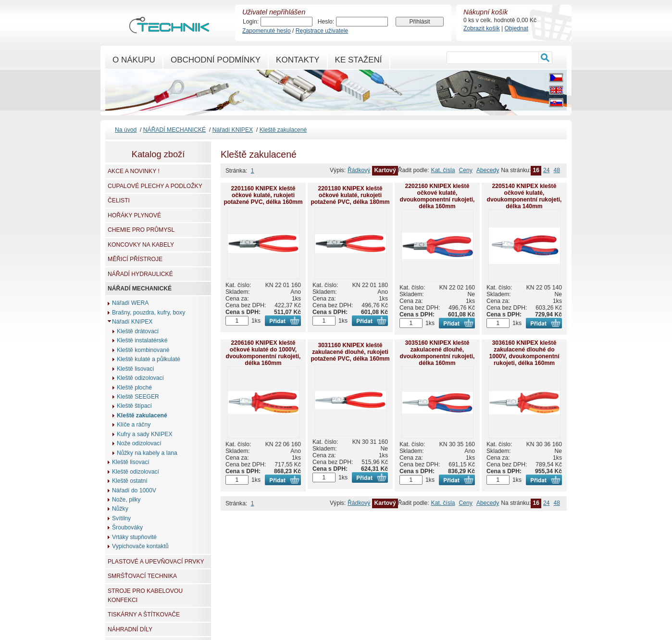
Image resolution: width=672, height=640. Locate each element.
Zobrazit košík (482, 28)
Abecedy (488, 170)
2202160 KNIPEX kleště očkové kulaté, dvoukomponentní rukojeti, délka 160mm (437, 196)
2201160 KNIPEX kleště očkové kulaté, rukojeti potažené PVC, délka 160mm (263, 195)
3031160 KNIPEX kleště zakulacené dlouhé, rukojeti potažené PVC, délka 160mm (350, 352)
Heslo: (326, 22)
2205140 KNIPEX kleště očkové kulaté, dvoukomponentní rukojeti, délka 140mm (524, 196)
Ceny (466, 170)
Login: (251, 22)
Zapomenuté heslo (267, 31)
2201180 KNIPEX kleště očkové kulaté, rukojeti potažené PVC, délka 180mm (350, 195)
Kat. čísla (443, 170)
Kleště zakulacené (283, 130)
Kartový (385, 170)
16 (536, 170)
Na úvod (126, 130)
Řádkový (359, 170)
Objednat (516, 28)
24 (547, 170)
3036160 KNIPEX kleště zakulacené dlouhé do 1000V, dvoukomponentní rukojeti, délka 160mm (524, 353)
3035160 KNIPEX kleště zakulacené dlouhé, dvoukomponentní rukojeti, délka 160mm (437, 353)
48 (557, 170)
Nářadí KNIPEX (233, 130)
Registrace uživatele (322, 31)
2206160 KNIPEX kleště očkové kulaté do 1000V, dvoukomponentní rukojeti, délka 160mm (263, 353)
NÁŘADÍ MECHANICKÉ (174, 130)
